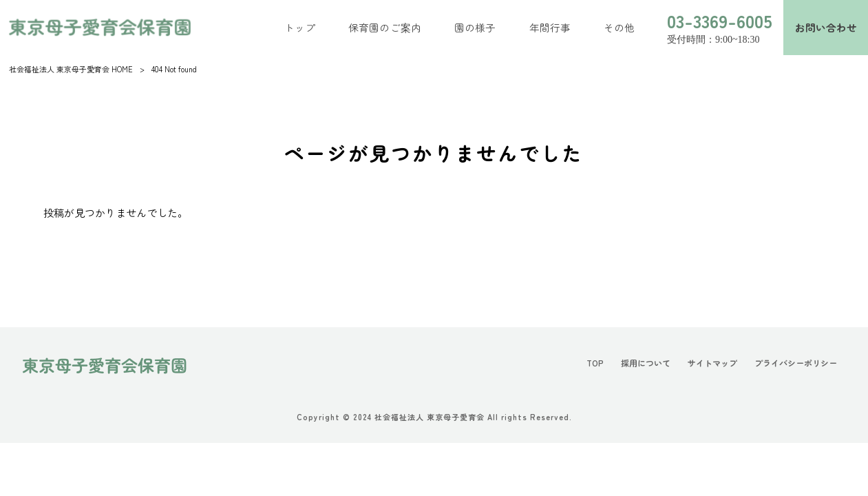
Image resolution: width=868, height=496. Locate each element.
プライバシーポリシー (792, 364)
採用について (633, 364)
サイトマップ (703, 364)
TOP (579, 364)
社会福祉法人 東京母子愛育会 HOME (71, 69)
